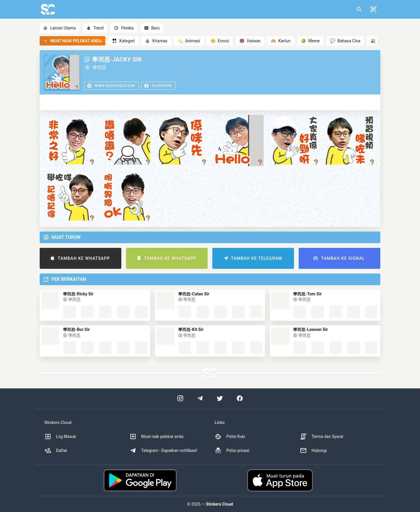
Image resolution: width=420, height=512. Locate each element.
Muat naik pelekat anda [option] (156, 436)
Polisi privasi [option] (232, 450)
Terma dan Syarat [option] (322, 436)
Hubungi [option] (313, 450)
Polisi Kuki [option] (230, 436)
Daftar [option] (56, 450)
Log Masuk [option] (60, 436)
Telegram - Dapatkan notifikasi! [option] (163, 450)
